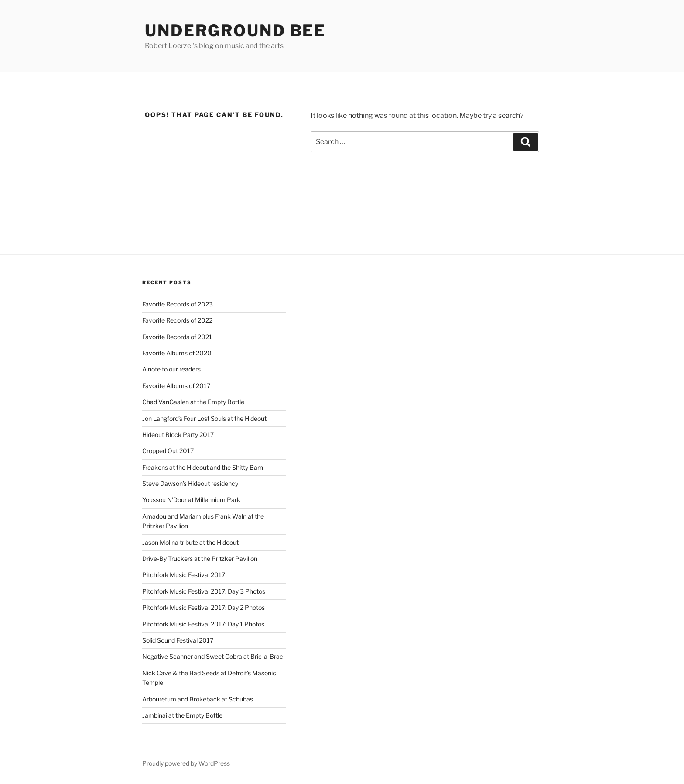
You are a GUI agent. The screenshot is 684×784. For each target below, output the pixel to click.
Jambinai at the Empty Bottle (182, 715)
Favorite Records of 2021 (177, 337)
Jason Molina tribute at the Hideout (190, 542)
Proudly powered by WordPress (186, 763)
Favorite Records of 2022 (177, 320)
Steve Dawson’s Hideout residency (190, 483)
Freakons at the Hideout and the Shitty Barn (203, 467)
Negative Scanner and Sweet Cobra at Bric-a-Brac (213, 656)
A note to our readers (171, 369)
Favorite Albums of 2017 (176, 386)
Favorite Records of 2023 (178, 304)
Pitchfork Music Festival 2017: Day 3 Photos (204, 591)
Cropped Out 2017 (168, 451)
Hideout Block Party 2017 (178, 435)
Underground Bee (235, 31)
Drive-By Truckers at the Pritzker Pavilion (200, 559)
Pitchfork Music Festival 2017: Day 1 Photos (203, 624)
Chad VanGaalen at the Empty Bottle (193, 402)
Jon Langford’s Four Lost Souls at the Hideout (204, 418)
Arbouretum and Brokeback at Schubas (198, 699)
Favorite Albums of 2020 (177, 353)
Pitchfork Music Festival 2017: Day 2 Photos (203, 607)
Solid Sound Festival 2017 (178, 640)
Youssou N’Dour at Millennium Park (191, 500)
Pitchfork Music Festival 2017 (184, 575)
